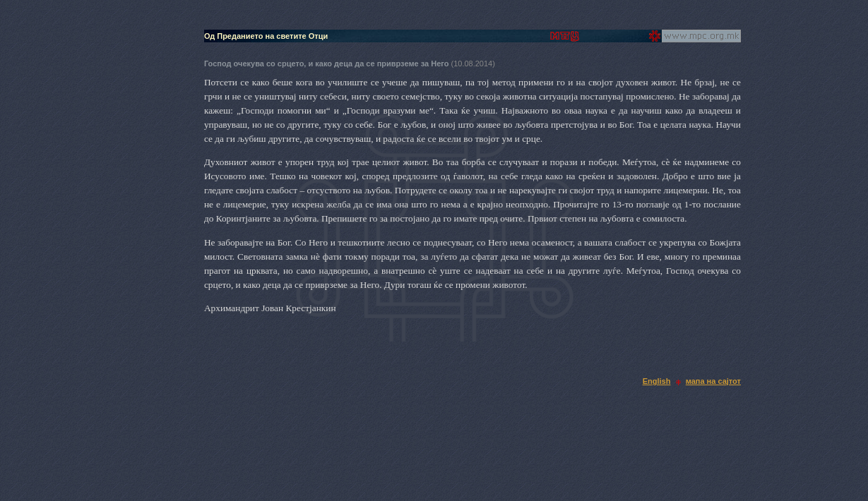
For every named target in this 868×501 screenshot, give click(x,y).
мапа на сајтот (713, 381)
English (657, 381)
